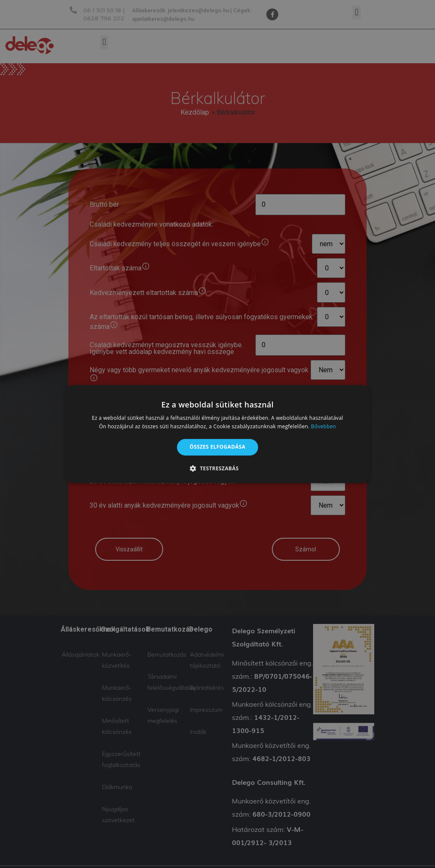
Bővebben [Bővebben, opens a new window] (323, 426)
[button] (217, 468)
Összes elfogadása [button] (217, 447)
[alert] (217, 434)
